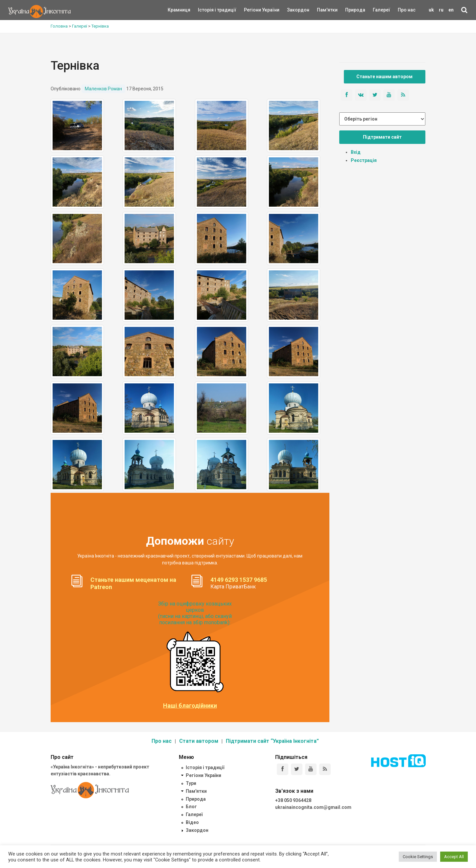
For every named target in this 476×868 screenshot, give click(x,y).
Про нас (407, 10)
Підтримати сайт (382, 137)
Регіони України (253, 10)
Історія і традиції (208, 10)
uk (431, 10)
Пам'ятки (322, 10)
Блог (191, 807)
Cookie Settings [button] (418, 857)
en (451, 10)
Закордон (293, 10)
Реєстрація (364, 160)
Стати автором (199, 741)
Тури (191, 783)
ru (441, 10)
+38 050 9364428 (293, 800)
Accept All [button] (454, 857)
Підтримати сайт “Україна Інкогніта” (272, 741)
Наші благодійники (190, 706)
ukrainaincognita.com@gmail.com (313, 807)
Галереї (381, 10)
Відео (192, 822)
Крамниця (179, 10)
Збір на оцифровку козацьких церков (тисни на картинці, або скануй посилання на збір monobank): (195, 613)
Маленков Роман (103, 89)
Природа (350, 10)
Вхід (356, 152)
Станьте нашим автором (384, 77)
